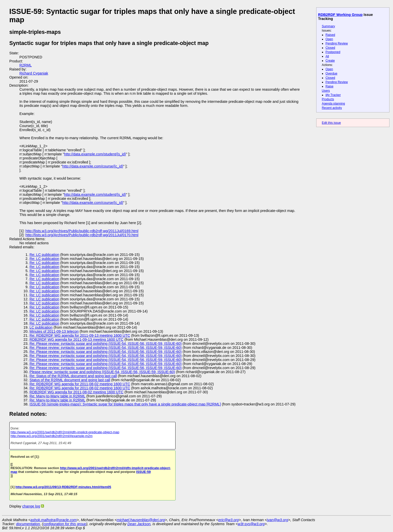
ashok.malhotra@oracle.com (53, 520)
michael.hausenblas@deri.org (141, 520)
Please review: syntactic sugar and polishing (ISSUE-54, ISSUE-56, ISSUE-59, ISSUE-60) (102, 372)
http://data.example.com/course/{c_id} (93, 166)
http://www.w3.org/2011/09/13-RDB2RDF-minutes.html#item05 (63, 487)
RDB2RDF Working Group (340, 15)
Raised (330, 35)
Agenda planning (333, 104)
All (327, 56)
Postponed (333, 52)
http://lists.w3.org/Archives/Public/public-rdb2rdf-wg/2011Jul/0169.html (82, 231)
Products (328, 99)
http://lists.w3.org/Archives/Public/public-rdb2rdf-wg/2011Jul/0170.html (82, 235)
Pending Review (337, 43)
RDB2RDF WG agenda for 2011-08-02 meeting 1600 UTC (77, 392)
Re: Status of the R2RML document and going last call (73, 376)
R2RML (26, 65)
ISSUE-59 (143, 472)
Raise (329, 86)
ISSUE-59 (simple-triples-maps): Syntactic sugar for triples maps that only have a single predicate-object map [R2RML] (125, 404)
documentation (28, 524)
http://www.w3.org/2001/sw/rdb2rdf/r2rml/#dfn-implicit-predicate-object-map (65, 432)
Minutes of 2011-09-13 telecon (54, 331)
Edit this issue (331, 123)
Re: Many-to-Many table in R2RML (57, 396)
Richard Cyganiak (34, 73)
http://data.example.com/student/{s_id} (95, 154)
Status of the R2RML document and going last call (70, 380)
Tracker (333, 95)
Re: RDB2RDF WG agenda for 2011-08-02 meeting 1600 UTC (80, 384)
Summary (328, 26)
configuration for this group (65, 524)
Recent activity (332, 108)
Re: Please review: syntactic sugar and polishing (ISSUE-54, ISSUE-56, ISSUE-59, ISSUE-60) (106, 344)
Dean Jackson (139, 524)
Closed (330, 48)
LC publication (41, 327)
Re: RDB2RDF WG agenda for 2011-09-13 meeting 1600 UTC (80, 335)
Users (326, 91)
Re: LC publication (44, 255)
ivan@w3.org (277, 520)
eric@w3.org (228, 520)
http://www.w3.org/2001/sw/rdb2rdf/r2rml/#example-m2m (52, 436)
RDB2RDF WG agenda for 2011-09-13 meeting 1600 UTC (77, 340)
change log (31, 506)
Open (329, 39)
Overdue (331, 74)
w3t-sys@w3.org (251, 524)
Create (330, 61)
